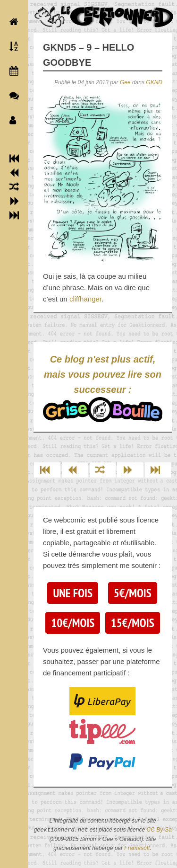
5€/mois (133, 593)
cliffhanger (85, 299)
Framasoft (137, 848)
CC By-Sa (159, 830)
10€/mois (73, 623)
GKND (154, 82)
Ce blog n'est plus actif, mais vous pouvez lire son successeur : (103, 388)
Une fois (72, 593)
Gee (125, 82)
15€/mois (133, 623)
